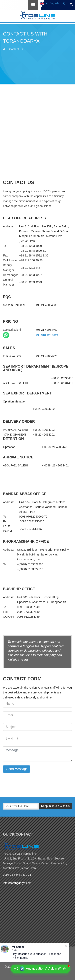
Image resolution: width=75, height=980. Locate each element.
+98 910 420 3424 (47, 335)
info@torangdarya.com (17, 883)
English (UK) (53, 3)
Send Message (16, 769)
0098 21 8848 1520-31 (17, 875)
